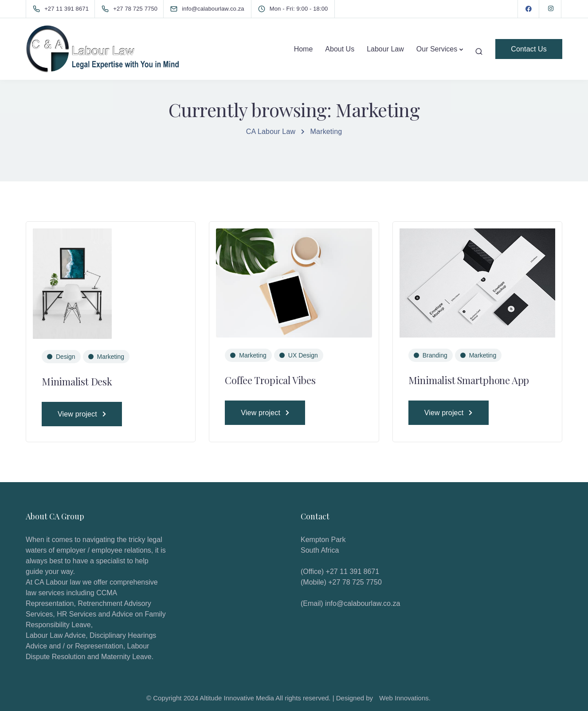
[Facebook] (529, 9)
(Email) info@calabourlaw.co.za (350, 603)
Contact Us (529, 49)
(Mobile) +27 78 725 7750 (341, 582)
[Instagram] (551, 9)
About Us (340, 49)
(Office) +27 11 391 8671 (340, 572)
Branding (435, 355)
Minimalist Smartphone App (469, 380)
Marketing (111, 357)
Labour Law (385, 49)
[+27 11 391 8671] (63, 9)
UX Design (303, 355)
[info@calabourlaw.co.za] (215, 9)
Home (304, 49)
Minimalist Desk (77, 381)
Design (66, 357)
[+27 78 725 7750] (131, 9)
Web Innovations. (405, 698)
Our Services (437, 49)
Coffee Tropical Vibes (270, 380)
